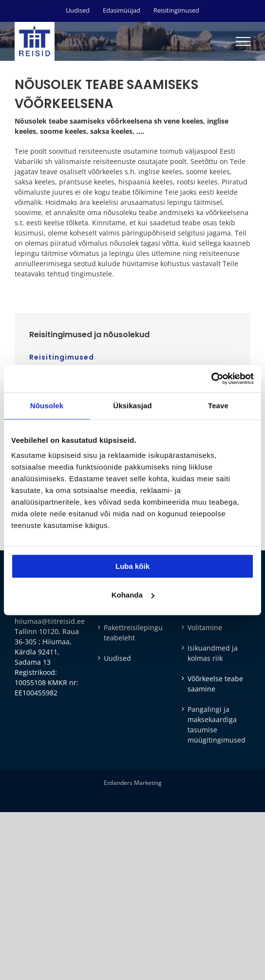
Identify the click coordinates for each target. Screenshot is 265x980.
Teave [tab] (218, 406)
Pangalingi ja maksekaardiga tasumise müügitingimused (217, 725)
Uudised (117, 658)
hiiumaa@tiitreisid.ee (50, 621)
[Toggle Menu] (243, 41)
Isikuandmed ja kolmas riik (213, 653)
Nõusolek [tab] (47, 406)
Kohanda (133, 595)
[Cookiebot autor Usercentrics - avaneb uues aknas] (211, 379)
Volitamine (205, 627)
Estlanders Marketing (133, 783)
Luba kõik (132, 566)
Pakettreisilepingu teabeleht (133, 633)
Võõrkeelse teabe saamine (215, 684)
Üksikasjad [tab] (132, 406)
